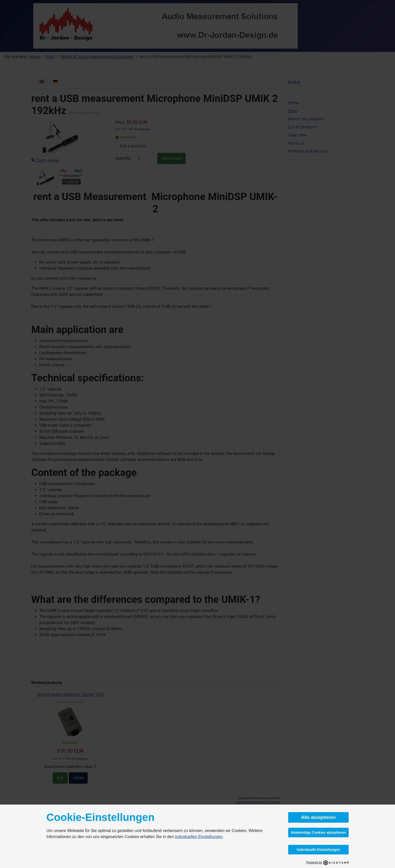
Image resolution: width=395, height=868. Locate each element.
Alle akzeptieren (318, 817)
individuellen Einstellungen (199, 837)
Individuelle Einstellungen (319, 850)
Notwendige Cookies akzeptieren (319, 833)
